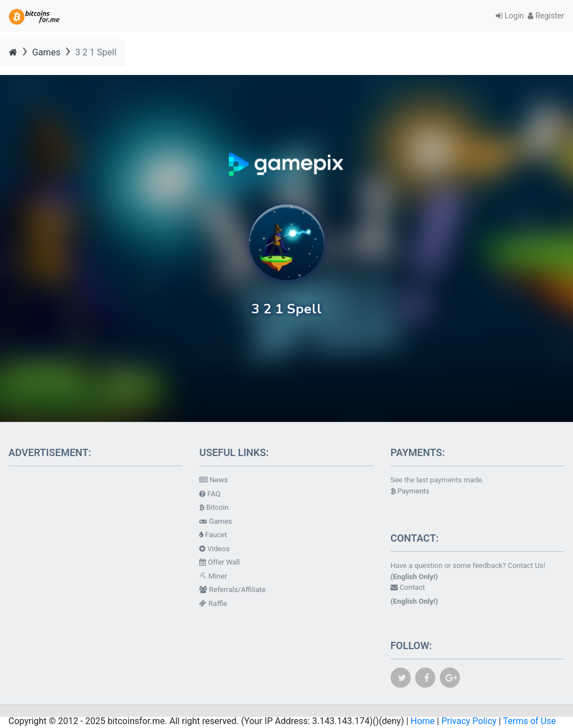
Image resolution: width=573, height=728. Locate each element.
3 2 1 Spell (96, 52)
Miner (213, 576)
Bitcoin (214, 507)
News (213, 480)
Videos (214, 549)
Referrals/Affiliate (232, 590)
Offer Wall (219, 562)
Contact (408, 587)
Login (512, 16)
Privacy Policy (469, 721)
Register (546, 16)
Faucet (213, 535)
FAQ (210, 494)
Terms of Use (530, 721)
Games (46, 52)
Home (423, 721)
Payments (410, 491)
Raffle (213, 603)
